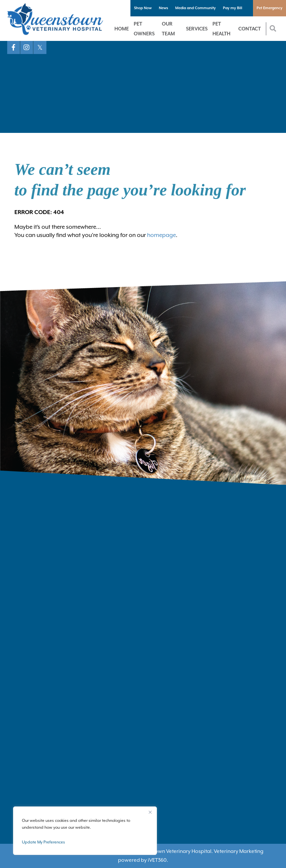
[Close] (150, 812)
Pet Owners (144, 29)
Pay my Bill (233, 8)
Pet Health (221, 29)
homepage (161, 235)
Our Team (168, 29)
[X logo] (40, 47)
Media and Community (195, 8)
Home (122, 29)
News (163, 8)
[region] (85, 831)
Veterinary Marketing (239, 851)
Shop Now (143, 8)
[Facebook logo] (14, 47)
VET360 (157, 860)
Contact (250, 29)
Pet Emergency (269, 8)
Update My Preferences (43, 842)
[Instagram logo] (27, 47)
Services (197, 29)
